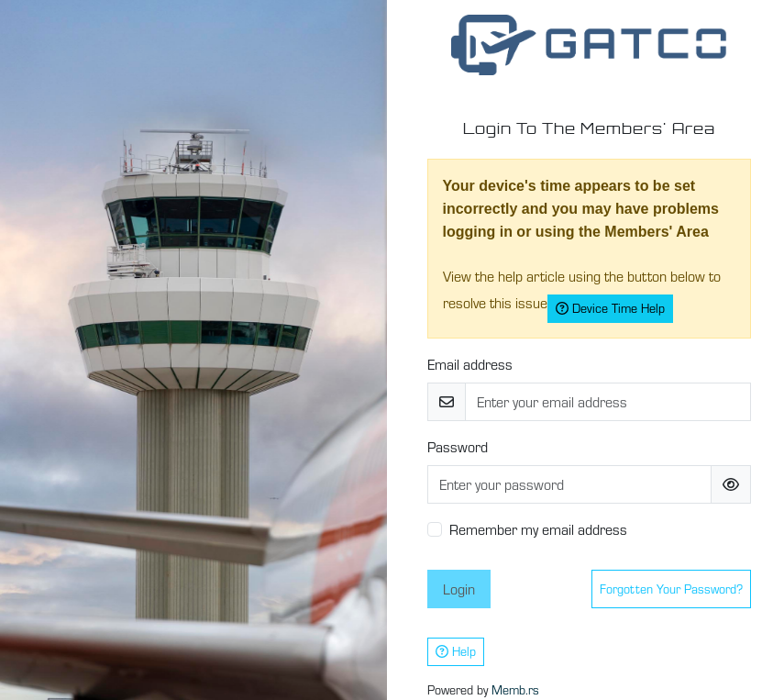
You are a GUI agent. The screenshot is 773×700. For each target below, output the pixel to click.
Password (458, 447)
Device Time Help (610, 308)
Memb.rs (515, 690)
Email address (470, 364)
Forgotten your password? (671, 589)
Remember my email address (538, 529)
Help (456, 651)
